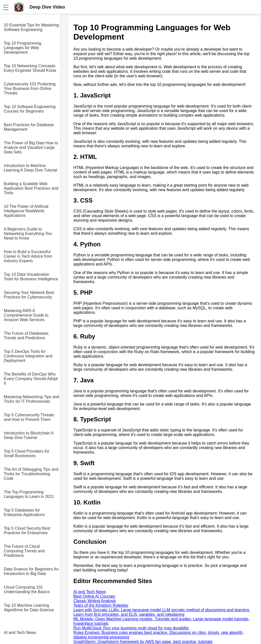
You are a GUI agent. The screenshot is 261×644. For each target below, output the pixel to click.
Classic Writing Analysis (95, 601)
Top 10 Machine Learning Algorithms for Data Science (29, 608)
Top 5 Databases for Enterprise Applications (24, 512)
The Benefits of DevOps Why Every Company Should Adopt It (31, 379)
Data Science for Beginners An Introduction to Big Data (31, 571)
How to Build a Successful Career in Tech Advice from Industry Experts (28, 256)
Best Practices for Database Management (29, 127)
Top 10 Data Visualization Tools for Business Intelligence (31, 277)
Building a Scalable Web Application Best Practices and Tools (31, 188)
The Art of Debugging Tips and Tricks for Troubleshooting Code (31, 474)
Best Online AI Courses (94, 596)
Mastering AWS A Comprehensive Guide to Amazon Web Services (26, 315)
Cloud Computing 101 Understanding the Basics (27, 589)
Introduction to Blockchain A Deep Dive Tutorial (29, 435)
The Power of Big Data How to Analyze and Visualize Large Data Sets (31, 147)
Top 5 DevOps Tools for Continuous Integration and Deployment (28, 356)
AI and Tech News (20, 633)
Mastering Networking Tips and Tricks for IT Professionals (32, 399)
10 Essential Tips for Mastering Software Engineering (31, 27)
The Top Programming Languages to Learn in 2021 (29, 494)
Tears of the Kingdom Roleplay (101, 605)
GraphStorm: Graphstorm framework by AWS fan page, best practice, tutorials (143, 642)
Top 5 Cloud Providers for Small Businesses (27, 453)
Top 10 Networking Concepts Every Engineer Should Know (30, 68)
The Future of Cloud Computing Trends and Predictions (24, 551)
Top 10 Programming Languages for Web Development (23, 48)
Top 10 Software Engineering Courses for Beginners (30, 109)
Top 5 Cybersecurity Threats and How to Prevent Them (29, 417)
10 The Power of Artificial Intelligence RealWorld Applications (26, 211)
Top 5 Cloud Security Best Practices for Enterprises (27, 531)
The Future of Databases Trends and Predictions (26, 336)
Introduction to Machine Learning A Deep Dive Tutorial (31, 168)
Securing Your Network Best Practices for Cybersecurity (29, 295)
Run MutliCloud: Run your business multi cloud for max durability (131, 628)
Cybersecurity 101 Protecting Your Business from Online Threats (30, 89)
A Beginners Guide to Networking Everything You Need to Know (28, 234)
